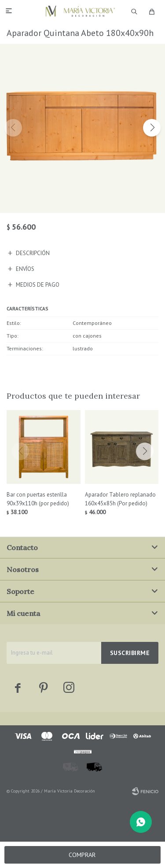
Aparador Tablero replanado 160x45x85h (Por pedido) (120, 499)
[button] (152, 128)
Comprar (82, 855)
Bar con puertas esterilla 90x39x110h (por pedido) (38, 499)
